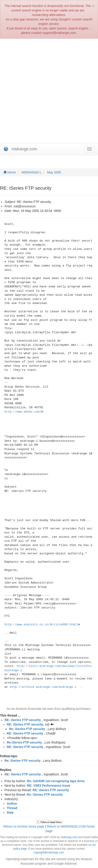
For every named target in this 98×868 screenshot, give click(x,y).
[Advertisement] (49, 92)
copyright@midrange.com (49, 852)
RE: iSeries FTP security (23, 720)
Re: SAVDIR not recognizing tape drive (56, 781)
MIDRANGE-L (32, 172)
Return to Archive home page (24, 826)
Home (10, 172)
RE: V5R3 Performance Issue (49, 786)
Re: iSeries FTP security (27, 729)
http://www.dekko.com (22, 412)
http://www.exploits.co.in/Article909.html (41, 625)
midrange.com (69, 837)
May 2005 (54, 172)
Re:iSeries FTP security (24, 742)
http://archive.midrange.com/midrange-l (43, 687)
